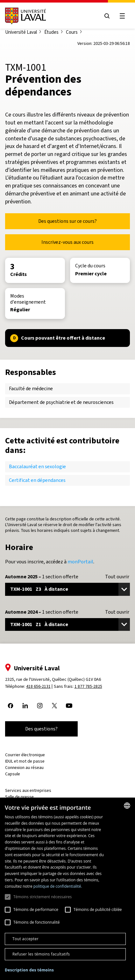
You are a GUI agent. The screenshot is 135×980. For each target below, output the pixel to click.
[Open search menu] (107, 16)
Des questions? (41, 729)
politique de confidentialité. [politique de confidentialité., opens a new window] (58, 886)
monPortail (80, 562)
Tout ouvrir (117, 577)
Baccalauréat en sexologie (37, 466)
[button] (29, 970)
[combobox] (127, 806)
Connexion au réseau (24, 768)
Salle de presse (19, 797)
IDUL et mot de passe (25, 761)
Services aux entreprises (28, 790)
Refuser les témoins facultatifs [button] (41, 954)
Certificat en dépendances (37, 480)
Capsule (13, 774)
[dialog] (67, 889)
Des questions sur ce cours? (67, 221)
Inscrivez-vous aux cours (67, 242)
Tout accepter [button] (25, 939)
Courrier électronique (25, 755)
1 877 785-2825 (88, 686)
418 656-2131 (38, 686)
